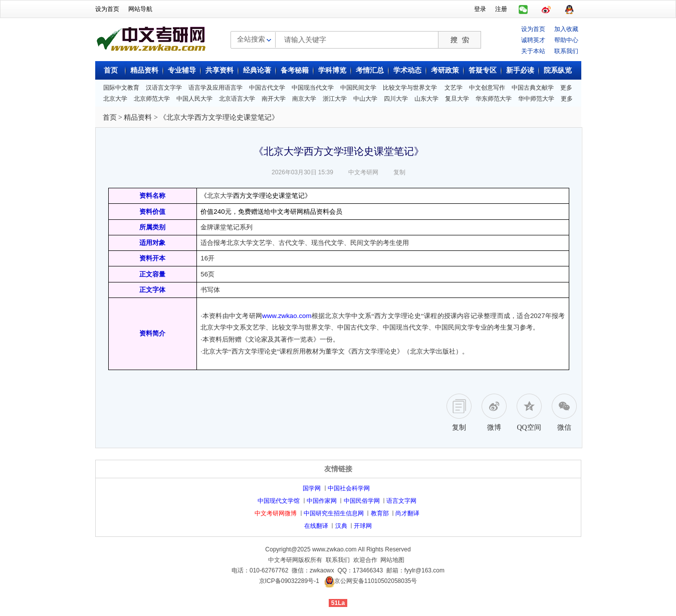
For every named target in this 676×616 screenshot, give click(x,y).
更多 (566, 88)
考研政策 (445, 70)
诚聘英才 (533, 40)
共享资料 (219, 70)
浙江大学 (335, 99)
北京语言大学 (237, 99)
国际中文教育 (121, 88)
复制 (399, 172)
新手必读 (520, 70)
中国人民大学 (194, 99)
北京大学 (115, 99)
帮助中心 (566, 40)
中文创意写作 (487, 88)
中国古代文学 (267, 88)
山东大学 (426, 99)
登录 (480, 9)
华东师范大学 (494, 99)
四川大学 (396, 99)
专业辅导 (182, 70)
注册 (501, 9)
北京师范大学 (152, 99)
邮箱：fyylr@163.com (415, 570)
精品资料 (144, 70)
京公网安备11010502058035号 (376, 581)
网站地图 (392, 560)
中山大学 (365, 99)
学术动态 (407, 70)
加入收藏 (566, 29)
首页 (111, 70)
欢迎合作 (365, 560)
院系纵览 (558, 70)
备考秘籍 (295, 70)
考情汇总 (370, 70)
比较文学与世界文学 (410, 88)
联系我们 (566, 51)
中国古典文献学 (533, 88)
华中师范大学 (536, 99)
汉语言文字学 (164, 88)
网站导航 (140, 9)
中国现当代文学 (313, 88)
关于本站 (533, 51)
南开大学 (274, 99)
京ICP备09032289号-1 (289, 581)
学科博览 (332, 70)
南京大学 (304, 99)
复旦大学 (457, 99)
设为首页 (107, 9)
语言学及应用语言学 (215, 88)
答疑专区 (483, 70)
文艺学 (454, 88)
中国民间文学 (358, 88)
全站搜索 (251, 39)
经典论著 (257, 70)
